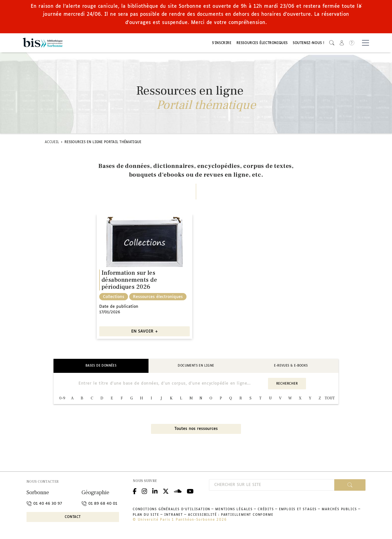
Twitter (166, 492)
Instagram (144, 492)
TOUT (330, 400)
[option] (144, 278)
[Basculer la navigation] (365, 44)
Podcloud (178, 492)
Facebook (135, 492)
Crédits (266, 511)
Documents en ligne (196, 367)
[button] (332, 43)
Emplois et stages (298, 511)
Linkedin (155, 492)
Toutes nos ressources (196, 430)
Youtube (190, 492)
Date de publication (119, 308)
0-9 (62, 400)
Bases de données (101, 367)
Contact (73, 518)
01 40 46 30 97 (44, 505)
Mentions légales (234, 511)
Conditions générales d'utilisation (171, 511)
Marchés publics (339, 511)
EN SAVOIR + (145, 333)
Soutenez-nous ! (308, 44)
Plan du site (146, 516)
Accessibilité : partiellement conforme (231, 516)
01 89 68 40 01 (99, 505)
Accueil (52, 144)
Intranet (174, 516)
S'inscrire (222, 44)
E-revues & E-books (291, 367)
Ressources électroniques (262, 44)
